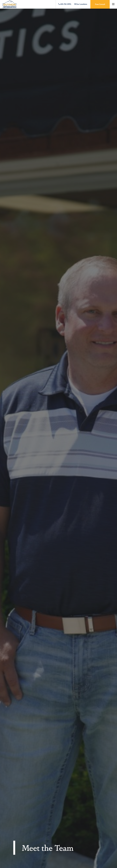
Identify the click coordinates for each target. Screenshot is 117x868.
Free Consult (100, 4)
